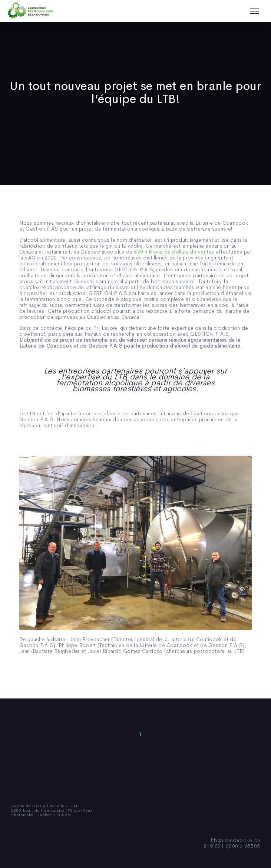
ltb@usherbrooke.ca (236, 840)
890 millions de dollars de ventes (174, 252)
